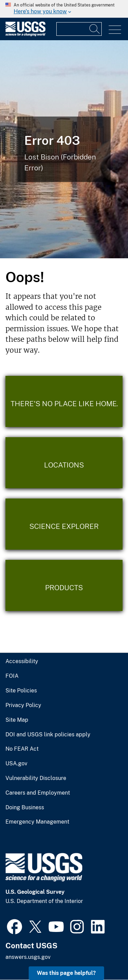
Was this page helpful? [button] (66, 973)
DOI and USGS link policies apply (48, 735)
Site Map (17, 720)
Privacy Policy (23, 705)
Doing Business (25, 808)
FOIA (12, 676)
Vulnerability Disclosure (36, 778)
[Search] (95, 29)
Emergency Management (37, 822)
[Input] (79, 29)
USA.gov (16, 764)
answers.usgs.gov (28, 957)
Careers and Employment (38, 793)
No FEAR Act (22, 749)
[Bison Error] (64, 149)
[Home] (25, 35)
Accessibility (22, 661)
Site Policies (21, 691)
